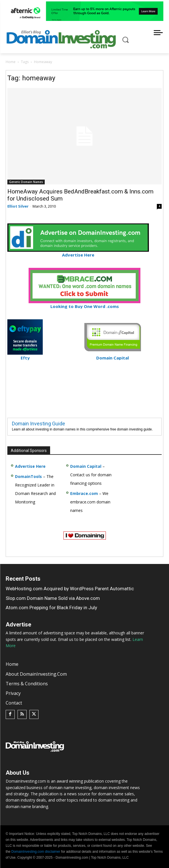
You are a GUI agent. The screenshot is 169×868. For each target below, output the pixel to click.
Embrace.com (84, 493)
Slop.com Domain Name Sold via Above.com (53, 598)
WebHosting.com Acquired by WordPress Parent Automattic (70, 589)
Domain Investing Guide (38, 424)
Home (11, 62)
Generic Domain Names (26, 182)
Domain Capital (86, 466)
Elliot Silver (18, 206)
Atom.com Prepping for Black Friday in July (51, 608)
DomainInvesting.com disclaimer (36, 852)
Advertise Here (78, 252)
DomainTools (28, 476)
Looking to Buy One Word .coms (84, 304)
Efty (25, 355)
